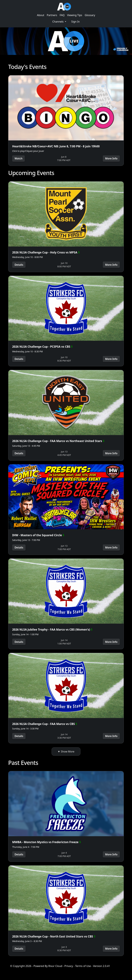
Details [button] (19, 265)
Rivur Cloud (55, 968)
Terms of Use (83, 968)
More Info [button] (111, 158)
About (41, 15)
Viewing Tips (75, 15)
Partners (52, 15)
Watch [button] (19, 158)
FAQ (62, 15)
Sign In (75, 22)
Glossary (90, 15)
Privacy (69, 968)
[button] (59, 22)
